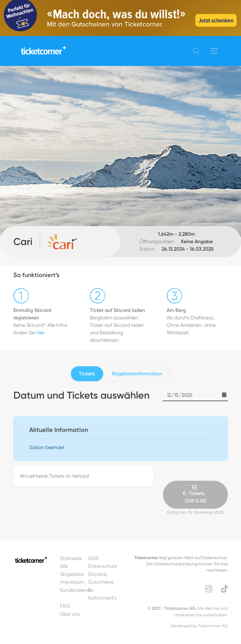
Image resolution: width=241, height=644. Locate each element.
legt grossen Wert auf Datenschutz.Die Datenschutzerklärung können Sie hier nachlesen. (181, 564)
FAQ (65, 606)
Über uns (70, 614)
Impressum (72, 582)
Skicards (97, 574)
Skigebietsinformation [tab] (137, 374)
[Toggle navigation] (214, 51)
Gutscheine (101, 582)
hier (40, 333)
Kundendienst (75, 590)
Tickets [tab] (87, 374)
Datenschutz (103, 566)
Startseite (71, 558)
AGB (93, 558)
